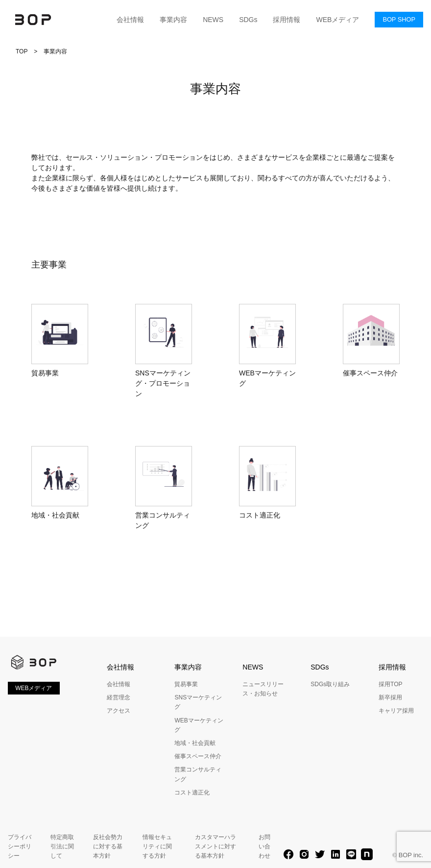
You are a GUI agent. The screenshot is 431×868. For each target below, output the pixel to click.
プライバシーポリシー (20, 846)
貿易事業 (186, 684)
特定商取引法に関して (62, 846)
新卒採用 (390, 697)
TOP (22, 51)
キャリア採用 (396, 711)
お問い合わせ (264, 846)
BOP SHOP (399, 19)
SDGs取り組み (330, 684)
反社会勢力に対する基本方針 (108, 846)
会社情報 (130, 20)
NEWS (213, 20)
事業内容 (173, 20)
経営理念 (119, 697)
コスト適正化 (192, 793)
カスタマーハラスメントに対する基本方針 (215, 846)
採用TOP (390, 684)
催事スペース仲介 (198, 756)
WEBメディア (337, 20)
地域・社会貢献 (195, 743)
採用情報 (287, 20)
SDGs (248, 20)
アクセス (119, 711)
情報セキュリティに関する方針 (157, 846)
